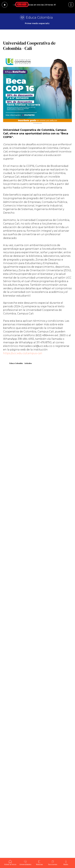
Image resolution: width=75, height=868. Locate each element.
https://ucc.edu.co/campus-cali (23, 353)
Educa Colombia (39, 17)
